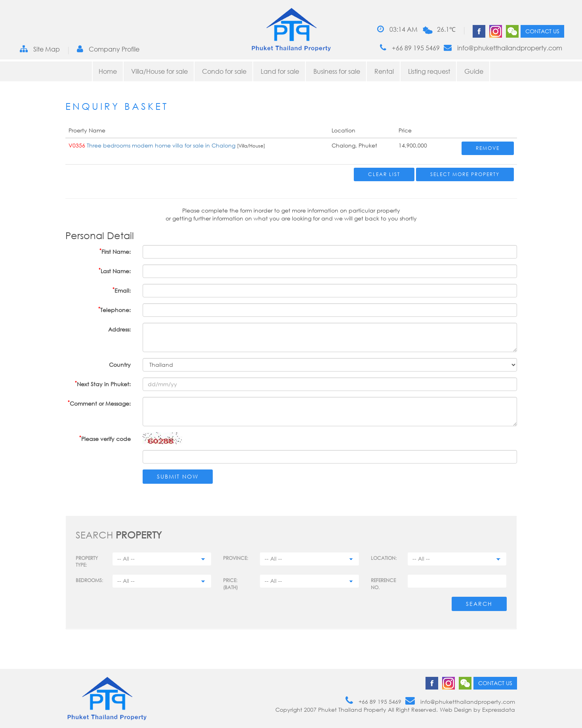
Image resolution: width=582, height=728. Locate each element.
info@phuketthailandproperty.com (503, 48)
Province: (236, 558)
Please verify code (105, 438)
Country (120, 365)
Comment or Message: (99, 403)
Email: (122, 290)
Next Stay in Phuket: (103, 384)
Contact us (542, 31)
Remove (488, 148)
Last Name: (115, 271)
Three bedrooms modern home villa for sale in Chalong (162, 145)
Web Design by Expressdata (477, 710)
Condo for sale (224, 71)
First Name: (115, 251)
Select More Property (465, 174)
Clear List (384, 174)
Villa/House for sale (159, 71)
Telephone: (114, 309)
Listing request (429, 71)
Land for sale (280, 71)
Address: (119, 329)
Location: (384, 558)
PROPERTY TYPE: (87, 561)
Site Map (40, 49)
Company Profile (108, 49)
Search (479, 604)
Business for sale (337, 71)
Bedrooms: (89, 580)
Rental (384, 71)
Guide (474, 71)
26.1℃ (446, 29)
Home (108, 71)
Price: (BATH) (230, 584)
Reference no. (383, 584)
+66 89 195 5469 (410, 48)
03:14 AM (397, 29)
